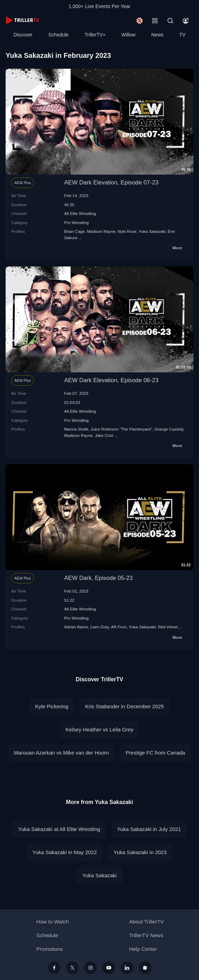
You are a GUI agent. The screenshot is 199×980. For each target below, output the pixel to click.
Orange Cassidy (169, 429)
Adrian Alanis (76, 627)
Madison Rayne (101, 231)
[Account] (186, 21)
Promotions (50, 949)
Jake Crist (104, 435)
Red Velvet (168, 627)
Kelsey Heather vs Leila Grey (99, 729)
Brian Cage (74, 231)
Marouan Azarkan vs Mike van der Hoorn (62, 753)
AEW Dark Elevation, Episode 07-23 (112, 183)
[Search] (170, 21)
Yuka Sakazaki (152, 231)
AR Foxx (119, 627)
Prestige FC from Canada (155, 753)
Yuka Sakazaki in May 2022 (64, 852)
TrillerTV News (146, 935)
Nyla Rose (127, 231)
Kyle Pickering (52, 706)
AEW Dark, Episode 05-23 (99, 578)
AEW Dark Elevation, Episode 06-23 (112, 380)
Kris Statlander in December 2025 (124, 706)
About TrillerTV (146, 922)
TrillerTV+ (95, 35)
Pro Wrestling (77, 222)
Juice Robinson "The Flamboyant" (121, 429)
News (158, 35)
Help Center (143, 949)
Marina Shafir (76, 429)
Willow (128, 35)
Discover (23, 35)
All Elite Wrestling (80, 213)
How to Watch (53, 922)
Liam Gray (99, 627)
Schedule (58, 35)
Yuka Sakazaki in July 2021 (149, 829)
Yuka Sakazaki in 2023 (140, 852)
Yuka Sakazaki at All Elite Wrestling (59, 829)
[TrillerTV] (22, 21)
